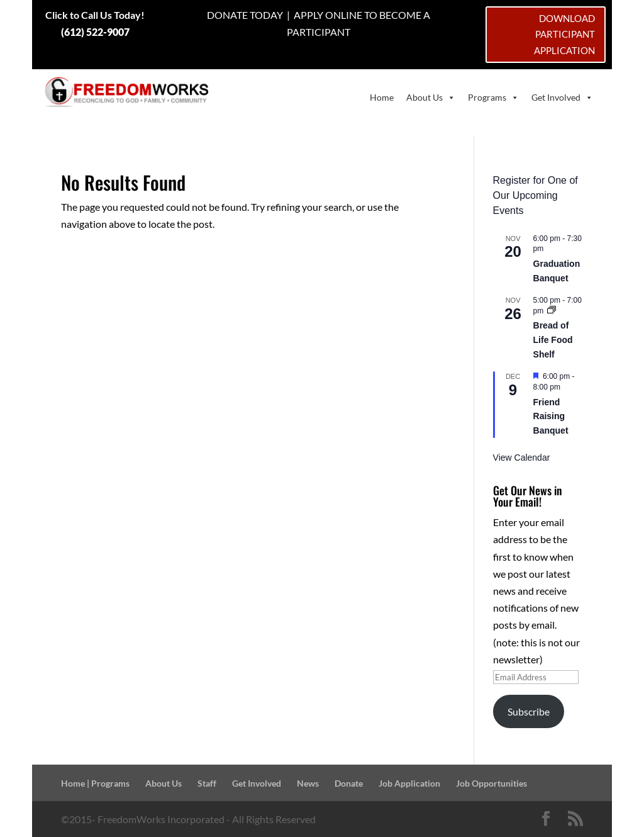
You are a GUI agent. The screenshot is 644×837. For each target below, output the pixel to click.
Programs (493, 97)
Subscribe (529, 711)
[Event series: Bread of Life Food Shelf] (552, 311)
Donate (349, 783)
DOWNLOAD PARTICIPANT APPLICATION (564, 34)
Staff (207, 783)
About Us (431, 97)
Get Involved (562, 97)
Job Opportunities (491, 783)
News (308, 783)
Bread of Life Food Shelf (553, 340)
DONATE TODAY (245, 15)
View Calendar (522, 458)
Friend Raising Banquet (551, 416)
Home (382, 97)
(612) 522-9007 (95, 32)
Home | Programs (95, 783)
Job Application (409, 783)
